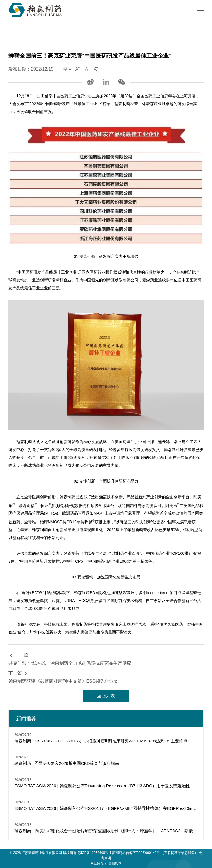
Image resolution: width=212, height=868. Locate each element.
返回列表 (106, 696)
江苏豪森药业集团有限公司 (42, 853)
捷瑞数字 (115, 864)
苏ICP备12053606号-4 (94, 853)
